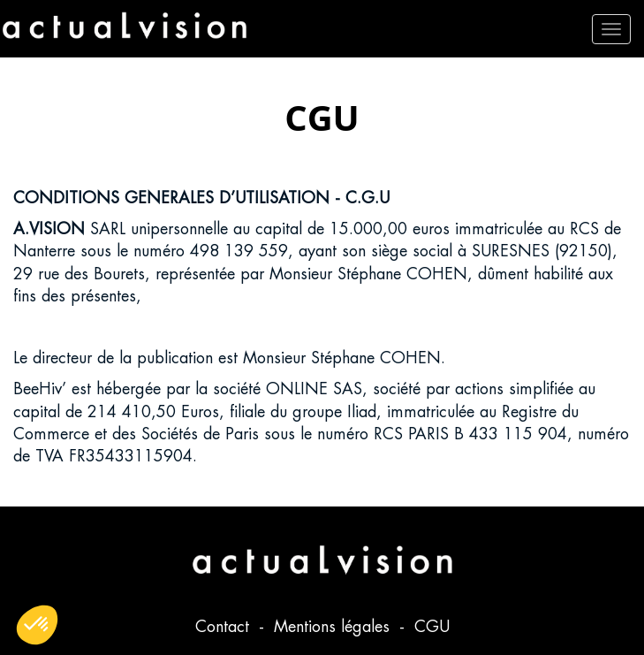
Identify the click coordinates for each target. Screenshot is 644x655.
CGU (432, 626)
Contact (225, 626)
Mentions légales (334, 626)
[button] (37, 625)
